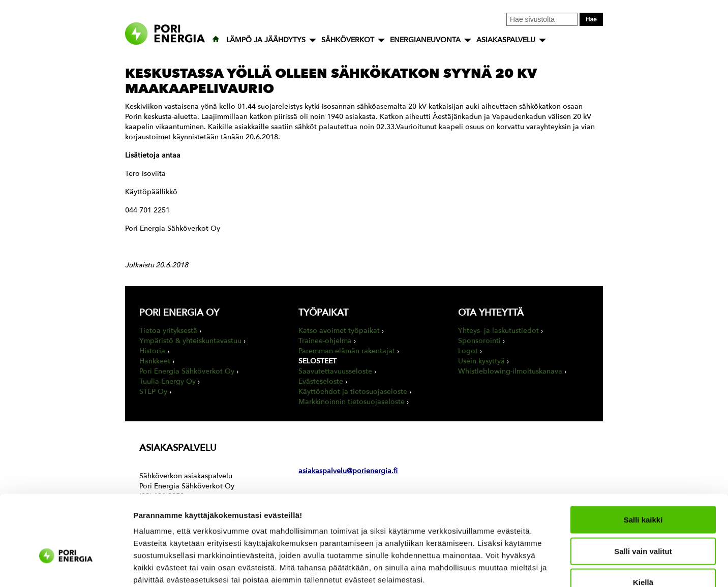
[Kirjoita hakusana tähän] (542, 19)
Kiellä (643, 521)
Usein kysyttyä (481, 361)
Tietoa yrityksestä (168, 331)
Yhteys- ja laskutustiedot (498, 331)
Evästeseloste (321, 381)
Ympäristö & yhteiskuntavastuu (190, 341)
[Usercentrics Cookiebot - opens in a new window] (66, 567)
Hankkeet (155, 361)
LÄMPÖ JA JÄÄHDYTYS (266, 40)
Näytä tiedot (544, 567)
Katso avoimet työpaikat (339, 331)
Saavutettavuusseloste (335, 371)
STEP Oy (153, 392)
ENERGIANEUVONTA (425, 40)
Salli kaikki (643, 459)
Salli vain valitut (643, 490)
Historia (152, 351)
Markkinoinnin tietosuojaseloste (352, 402)
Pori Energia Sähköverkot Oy (187, 371)
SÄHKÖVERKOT (348, 40)
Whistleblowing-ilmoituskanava (510, 371)
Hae (591, 19)
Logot (468, 351)
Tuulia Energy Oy (168, 381)
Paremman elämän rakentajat (347, 351)
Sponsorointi (479, 341)
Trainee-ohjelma (325, 341)
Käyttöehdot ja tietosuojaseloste (353, 392)
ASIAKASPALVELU (506, 40)
